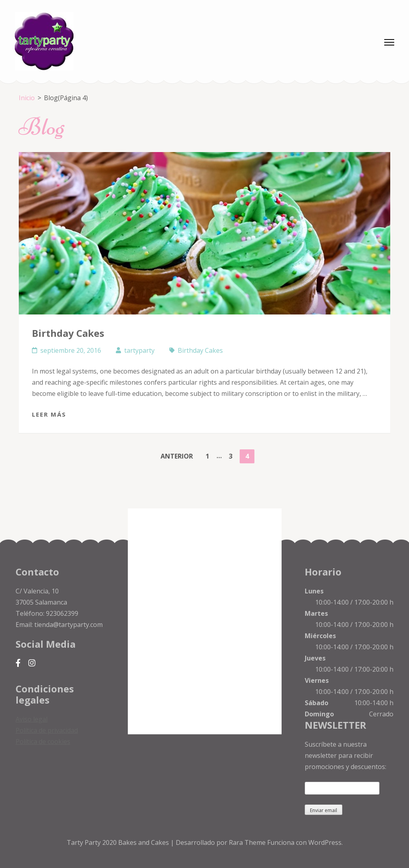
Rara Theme (248, 842)
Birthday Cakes (68, 333)
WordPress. (326, 842)
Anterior (177, 456)
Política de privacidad (47, 730)
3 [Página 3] (233, 455)
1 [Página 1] (210, 455)
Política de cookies (43, 741)
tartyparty (139, 350)
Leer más (49, 414)
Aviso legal (32, 719)
